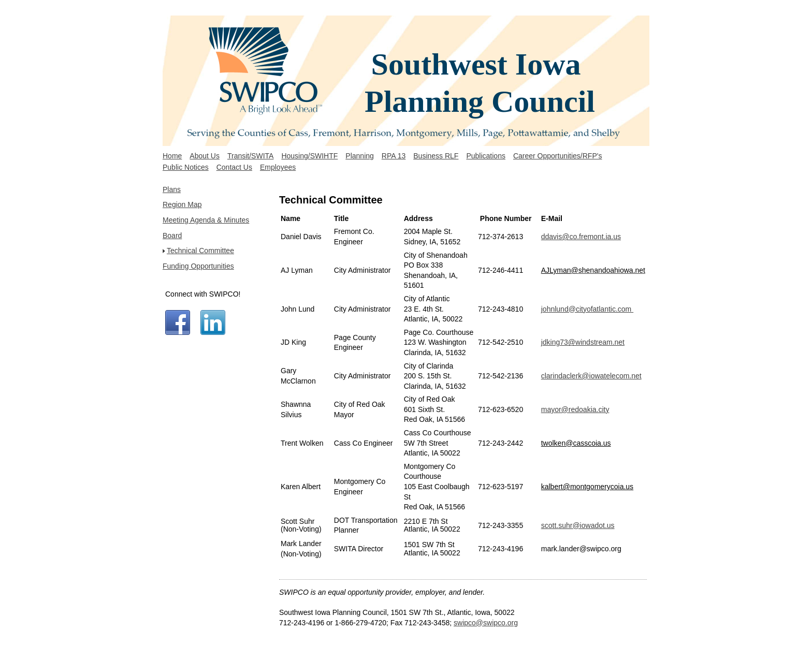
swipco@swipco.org (486, 623)
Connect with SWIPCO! (203, 294)
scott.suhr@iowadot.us (578, 525)
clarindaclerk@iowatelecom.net (591, 376)
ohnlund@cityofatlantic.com (588, 309)
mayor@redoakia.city (575, 409)
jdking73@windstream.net (583, 342)
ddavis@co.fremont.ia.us (581, 237)
